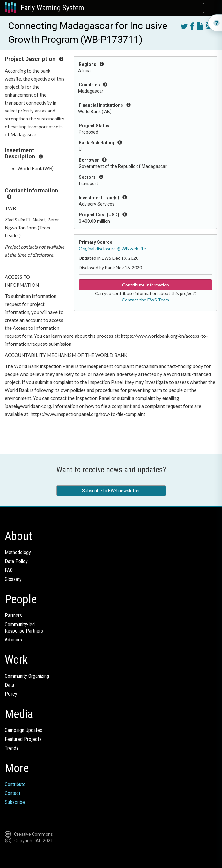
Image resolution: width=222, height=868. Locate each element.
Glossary (13, 579)
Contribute (15, 784)
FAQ (9, 570)
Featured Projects (23, 739)
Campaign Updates (23, 730)
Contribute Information (146, 285)
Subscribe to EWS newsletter (111, 491)
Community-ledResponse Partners (24, 628)
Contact (13, 793)
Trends (12, 748)
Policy (11, 694)
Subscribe (15, 802)
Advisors (13, 640)
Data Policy (16, 561)
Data (9, 685)
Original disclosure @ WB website (112, 248)
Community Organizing (27, 676)
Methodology (18, 552)
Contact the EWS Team (145, 300)
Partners (13, 615)
